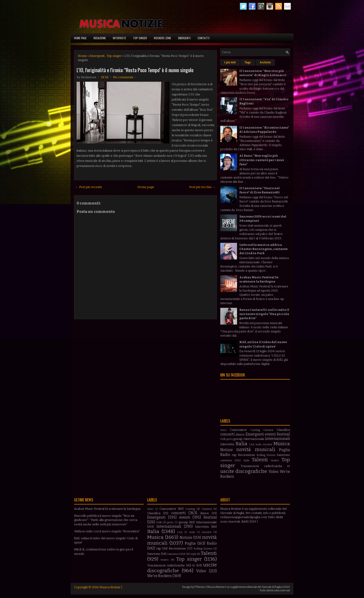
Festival (283, 434)
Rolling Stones (266, 455)
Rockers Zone (162, 38)
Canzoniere (238, 430)
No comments (123, 77)
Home (82, 56)
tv (289, 466)
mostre (268, 444)
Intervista (227, 444)
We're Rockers (159, 576)
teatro (275, 460)
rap (234, 455)
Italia (241, 444)
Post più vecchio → (202, 187)
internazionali (278, 439)
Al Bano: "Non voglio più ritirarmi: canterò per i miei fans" (262, 160)
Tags (248, 62)
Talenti (260, 460)
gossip (238, 439)
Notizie (227, 450)
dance (240, 434)
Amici (223, 430)
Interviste (119, 38)
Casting (255, 430)
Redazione (100, 38)
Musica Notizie (110, 587)
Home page (80, 38)
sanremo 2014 (231, 460)
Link (252, 444)
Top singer (140, 38)
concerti (227, 434)
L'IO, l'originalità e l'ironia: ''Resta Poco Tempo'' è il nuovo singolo (135, 70)
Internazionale (254, 439)
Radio (225, 455)
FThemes (200, 587)
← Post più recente (89, 187)
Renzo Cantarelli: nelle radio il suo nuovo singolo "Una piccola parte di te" (264, 314)
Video (274, 472)
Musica (282, 444)
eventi (270, 434)
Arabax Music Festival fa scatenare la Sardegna (107, 509)
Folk (223, 439)
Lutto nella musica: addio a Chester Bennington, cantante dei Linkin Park (263, 249)
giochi (230, 439)
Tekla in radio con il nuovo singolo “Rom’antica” (107, 531)
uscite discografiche (244, 471)
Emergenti (184, 38)
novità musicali (256, 450)
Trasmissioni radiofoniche (261, 466)
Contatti (203, 38)
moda (258, 444)
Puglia (284, 450)
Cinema (268, 430)
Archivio (265, 62)
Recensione (247, 455)
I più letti (230, 62)
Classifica (283, 430)
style (246, 460)
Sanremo (283, 455)
